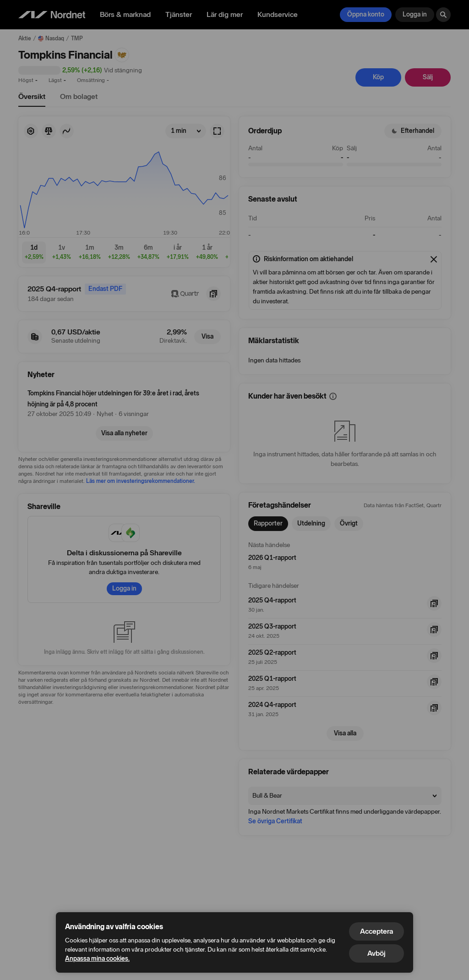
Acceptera (376, 931)
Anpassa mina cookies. (97, 959)
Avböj (376, 953)
